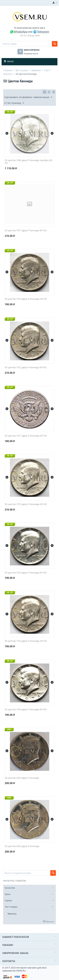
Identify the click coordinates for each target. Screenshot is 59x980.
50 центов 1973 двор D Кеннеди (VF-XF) (26, 504)
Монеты (8, 74)
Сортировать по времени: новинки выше (28, 97)
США (47, 70)
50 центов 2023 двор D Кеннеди (22, 846)
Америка (36, 70)
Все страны (22, 70)
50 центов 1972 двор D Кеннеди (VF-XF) (26, 299)
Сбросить (50, 921)
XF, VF (10, 112)
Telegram (41, 32)
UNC (9, 729)
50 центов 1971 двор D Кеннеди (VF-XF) (26, 436)
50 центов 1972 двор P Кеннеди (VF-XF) (26, 368)
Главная (8, 70)
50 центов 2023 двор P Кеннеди (22, 778)
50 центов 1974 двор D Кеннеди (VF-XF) (26, 641)
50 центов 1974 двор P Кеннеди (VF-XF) (26, 710)
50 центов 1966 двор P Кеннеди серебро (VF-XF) (29, 162)
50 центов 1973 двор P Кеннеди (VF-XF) (26, 573)
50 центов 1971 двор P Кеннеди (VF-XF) (26, 231)
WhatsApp (19, 32)
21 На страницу (14, 103)
